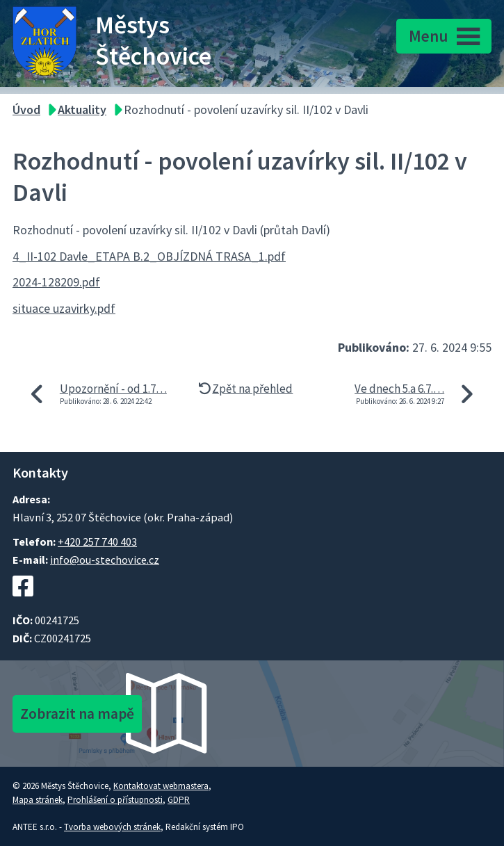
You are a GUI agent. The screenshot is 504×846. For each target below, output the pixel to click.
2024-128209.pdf (56, 282)
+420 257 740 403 (97, 542)
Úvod (26, 109)
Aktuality (82, 109)
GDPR (179, 800)
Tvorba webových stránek (112, 827)
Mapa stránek (38, 800)
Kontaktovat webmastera (161, 786)
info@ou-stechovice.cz (105, 560)
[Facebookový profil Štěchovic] (23, 603)
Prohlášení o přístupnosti (115, 800)
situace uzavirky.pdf (64, 308)
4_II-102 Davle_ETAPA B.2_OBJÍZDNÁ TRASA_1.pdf (149, 256)
